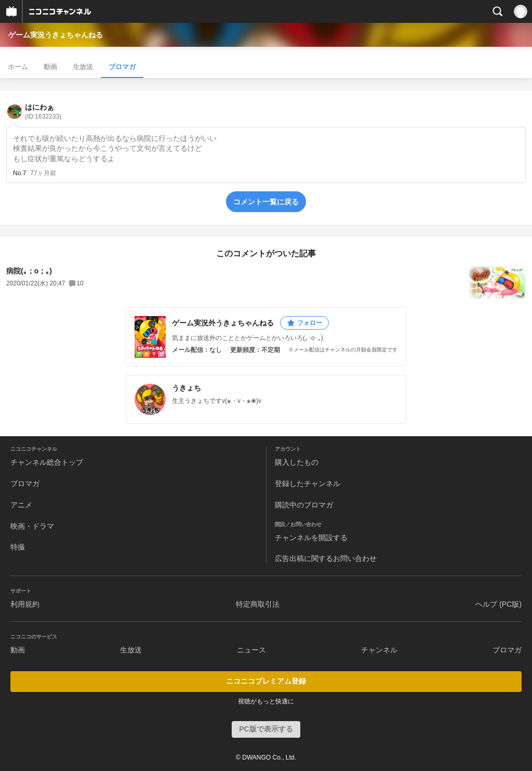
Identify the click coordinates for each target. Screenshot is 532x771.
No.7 (19, 173)
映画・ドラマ (32, 526)
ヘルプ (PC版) (498, 604)
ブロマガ (122, 67)
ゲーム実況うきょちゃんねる (56, 35)
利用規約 (25, 604)
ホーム (18, 67)
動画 (50, 67)
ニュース (251, 650)
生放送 (83, 67)
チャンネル (379, 650)
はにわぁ (43, 112)
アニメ (21, 505)
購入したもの (297, 462)
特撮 (18, 547)
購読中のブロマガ (304, 505)
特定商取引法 (258, 604)
